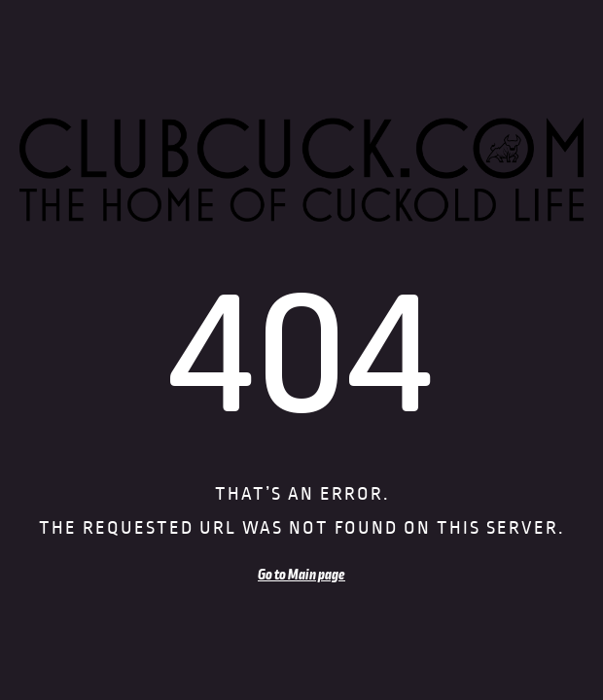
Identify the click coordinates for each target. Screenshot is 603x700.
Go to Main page (301, 575)
